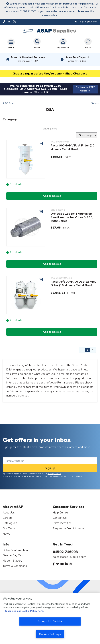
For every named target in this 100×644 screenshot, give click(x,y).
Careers (8, 518)
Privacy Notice (54, 474)
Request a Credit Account (69, 528)
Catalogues (10, 523)
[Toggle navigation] (11, 44)
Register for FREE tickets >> (85, 89)
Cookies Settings (50, 634)
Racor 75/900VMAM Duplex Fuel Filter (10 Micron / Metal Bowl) (73, 283)
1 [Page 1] (87, 350)
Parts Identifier (62, 523)
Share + (95, 103)
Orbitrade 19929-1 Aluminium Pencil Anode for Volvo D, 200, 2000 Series (72, 217)
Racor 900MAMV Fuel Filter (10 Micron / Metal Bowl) (72, 147)
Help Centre (60, 512)
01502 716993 (65, 552)
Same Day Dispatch (77, 59)
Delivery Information (15, 550)
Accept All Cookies (50, 621)
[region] (50, 619)
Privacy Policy (53, 476)
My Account (63, 43)
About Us (9, 512)
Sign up (50, 468)
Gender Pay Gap (13, 555)
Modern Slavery (13, 561)
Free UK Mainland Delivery (28, 59)
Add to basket (52, 196)
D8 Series (10, 103)
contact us (81, 374)
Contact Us (60, 518)
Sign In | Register (86, 22)
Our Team (9, 528)
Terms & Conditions (15, 566)
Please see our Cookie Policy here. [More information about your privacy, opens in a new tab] (24, 611)
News (6, 534)
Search (37, 43)
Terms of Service (70, 476)
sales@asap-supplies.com (69, 557)
